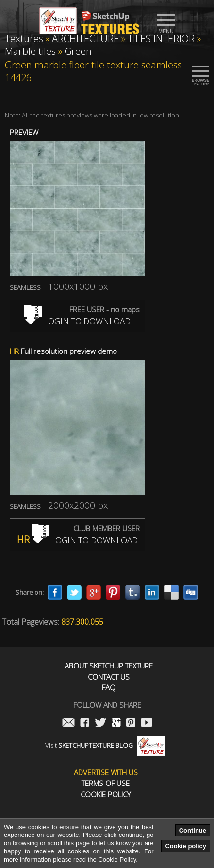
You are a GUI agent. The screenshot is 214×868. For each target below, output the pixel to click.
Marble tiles (30, 51)
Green (78, 51)
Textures (24, 39)
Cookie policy (186, 846)
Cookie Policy (106, 794)
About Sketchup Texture (109, 666)
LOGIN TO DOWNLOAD (77, 321)
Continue (193, 830)
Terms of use (106, 783)
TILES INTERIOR (161, 39)
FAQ (109, 688)
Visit (105, 745)
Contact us (109, 677)
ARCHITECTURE (85, 39)
